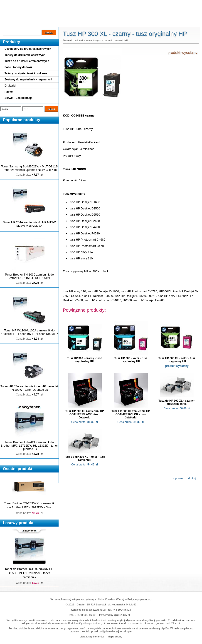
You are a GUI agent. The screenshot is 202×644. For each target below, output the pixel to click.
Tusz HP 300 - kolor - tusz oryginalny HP (131, 360)
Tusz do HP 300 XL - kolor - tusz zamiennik (85, 458)
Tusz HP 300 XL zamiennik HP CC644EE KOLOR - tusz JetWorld (131, 414)
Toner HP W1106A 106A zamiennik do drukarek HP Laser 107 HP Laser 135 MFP (29, 332)
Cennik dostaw (28, 23)
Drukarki (10, 86)
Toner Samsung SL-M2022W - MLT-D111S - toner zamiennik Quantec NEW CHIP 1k (29, 168)
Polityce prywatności (140, 599)
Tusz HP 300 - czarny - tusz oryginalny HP (85, 360)
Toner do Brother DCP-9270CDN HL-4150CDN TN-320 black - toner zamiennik (29, 573)
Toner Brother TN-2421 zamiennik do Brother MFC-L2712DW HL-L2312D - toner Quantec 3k (29, 446)
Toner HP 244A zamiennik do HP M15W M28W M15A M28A (29, 224)
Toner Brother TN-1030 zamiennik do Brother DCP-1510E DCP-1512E (29, 276)
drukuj (192, 478)
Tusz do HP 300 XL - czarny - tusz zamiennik (177, 402)
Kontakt (77, 23)
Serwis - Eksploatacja (18, 98)
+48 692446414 (122, 610)
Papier (9, 92)
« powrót (178, 478)
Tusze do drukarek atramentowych (27, 61)
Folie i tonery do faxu (18, 67)
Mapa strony (115, 636)
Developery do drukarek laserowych (28, 49)
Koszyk (176, 3)
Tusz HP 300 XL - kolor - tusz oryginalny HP (177, 360)
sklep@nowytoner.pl (94, 610)
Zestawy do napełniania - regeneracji (28, 80)
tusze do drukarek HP (116, 40)
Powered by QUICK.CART (115, 615)
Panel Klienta (55, 23)
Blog (7, 23)
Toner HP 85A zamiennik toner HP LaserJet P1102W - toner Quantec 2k (29, 388)
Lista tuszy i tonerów (92, 636)
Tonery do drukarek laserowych (25, 55)
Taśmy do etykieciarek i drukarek (26, 73)
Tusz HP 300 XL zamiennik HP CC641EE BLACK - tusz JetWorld (85, 414)
